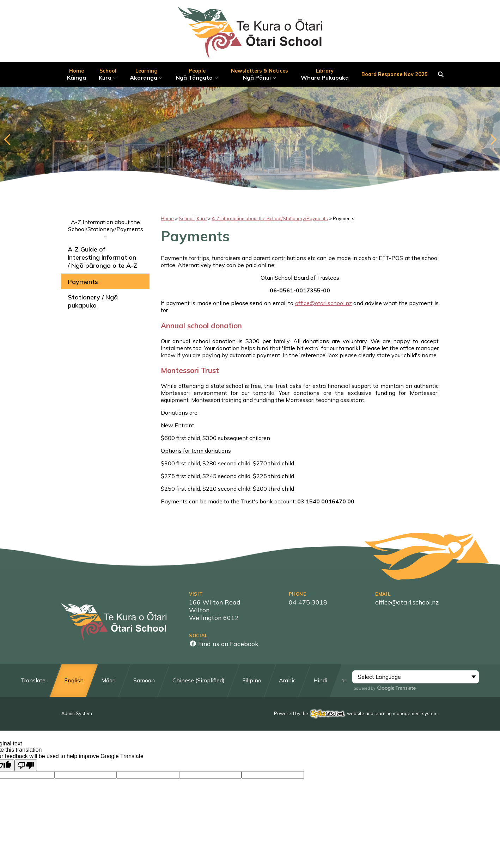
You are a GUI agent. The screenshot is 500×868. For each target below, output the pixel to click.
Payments (83, 282)
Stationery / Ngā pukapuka (93, 301)
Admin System (77, 713)
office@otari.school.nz (324, 303)
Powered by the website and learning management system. (356, 713)
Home (167, 218)
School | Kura (193, 218)
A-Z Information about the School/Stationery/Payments (105, 228)
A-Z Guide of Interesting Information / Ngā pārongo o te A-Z (102, 257)
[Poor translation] (26, 765)
